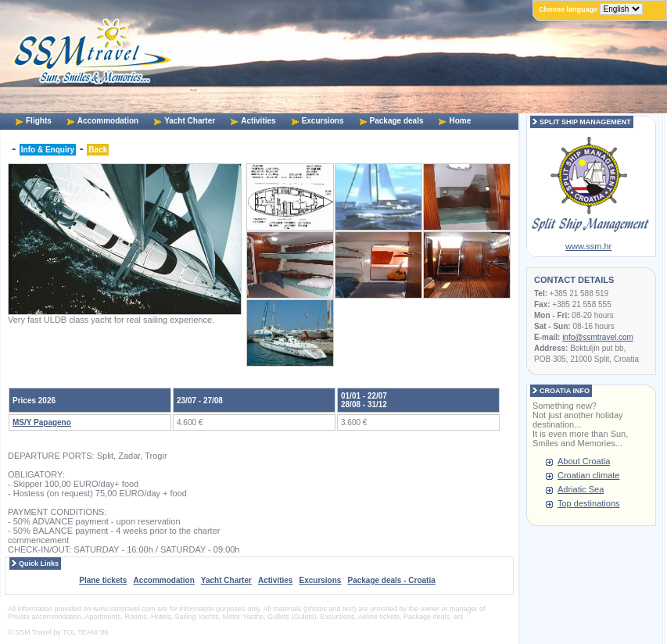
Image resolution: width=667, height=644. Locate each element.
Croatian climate (588, 475)
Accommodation (108, 121)
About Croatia (584, 461)
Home (460, 121)
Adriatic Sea (581, 489)
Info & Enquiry (48, 150)
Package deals (397, 121)
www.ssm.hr (588, 246)
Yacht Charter (190, 121)
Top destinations (589, 503)
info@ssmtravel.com (598, 337)
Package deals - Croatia (391, 580)
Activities (258, 121)
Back (98, 150)
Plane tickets (103, 580)
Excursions (323, 121)
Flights (39, 121)
